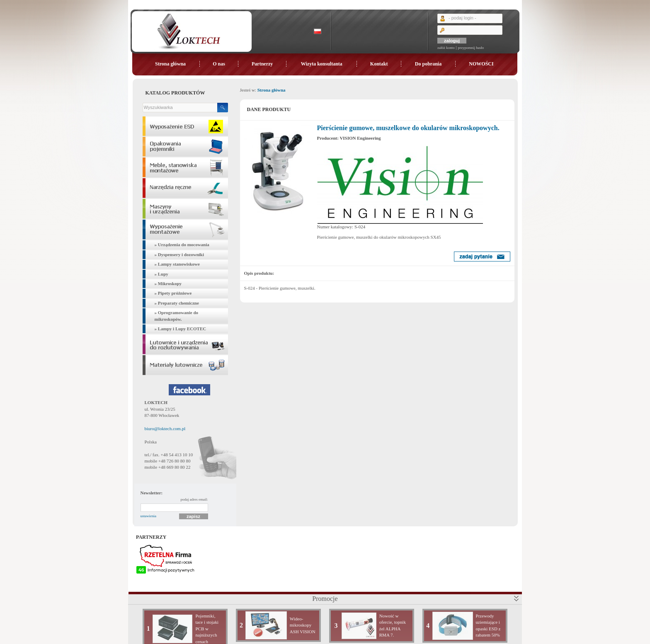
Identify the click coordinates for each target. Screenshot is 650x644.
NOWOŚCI (481, 64)
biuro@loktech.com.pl (165, 429)
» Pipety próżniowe (173, 293)
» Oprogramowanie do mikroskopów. (177, 316)
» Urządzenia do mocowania (182, 245)
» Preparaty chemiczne (177, 303)
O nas (219, 64)
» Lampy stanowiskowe (177, 264)
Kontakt (379, 64)
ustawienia (149, 516)
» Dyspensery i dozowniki (179, 254)
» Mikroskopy (168, 283)
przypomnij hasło (471, 48)
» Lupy (161, 274)
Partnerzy (262, 64)
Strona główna (170, 64)
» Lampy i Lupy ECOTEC (181, 329)
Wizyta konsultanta (322, 64)
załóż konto (446, 48)
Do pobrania (428, 64)
